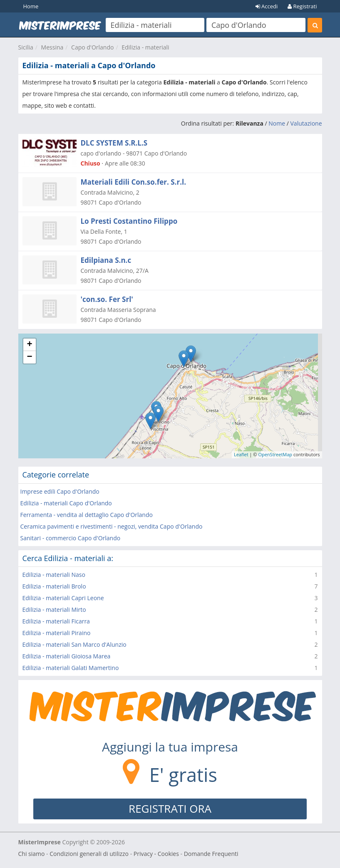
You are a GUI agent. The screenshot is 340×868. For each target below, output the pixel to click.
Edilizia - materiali (145, 47)
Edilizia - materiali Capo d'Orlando (66, 503)
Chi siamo (32, 854)
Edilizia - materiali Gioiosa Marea (67, 656)
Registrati (302, 6)
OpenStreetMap (275, 454)
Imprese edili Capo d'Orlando (60, 491)
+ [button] (29, 345)
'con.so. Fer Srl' (107, 299)
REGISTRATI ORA (170, 809)
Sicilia (26, 47)
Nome (277, 123)
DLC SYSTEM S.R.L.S (114, 143)
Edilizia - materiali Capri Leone (63, 598)
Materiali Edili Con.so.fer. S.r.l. (134, 182)
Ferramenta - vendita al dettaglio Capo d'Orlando (87, 515)
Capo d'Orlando (92, 47)
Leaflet (241, 454)
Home (31, 6)
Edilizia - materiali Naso (54, 575)
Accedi (267, 6)
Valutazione (306, 123)
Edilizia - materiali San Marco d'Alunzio (74, 644)
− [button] (29, 357)
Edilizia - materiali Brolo (54, 586)
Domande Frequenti (211, 854)
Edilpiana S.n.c (106, 260)
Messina (52, 47)
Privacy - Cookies (156, 854)
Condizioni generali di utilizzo (89, 854)
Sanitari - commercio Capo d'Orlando (71, 538)
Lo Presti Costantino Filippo (129, 221)
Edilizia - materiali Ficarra (56, 621)
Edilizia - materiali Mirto (54, 610)
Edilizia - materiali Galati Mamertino (71, 668)
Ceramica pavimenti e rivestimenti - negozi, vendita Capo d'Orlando (112, 526)
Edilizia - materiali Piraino (57, 633)
